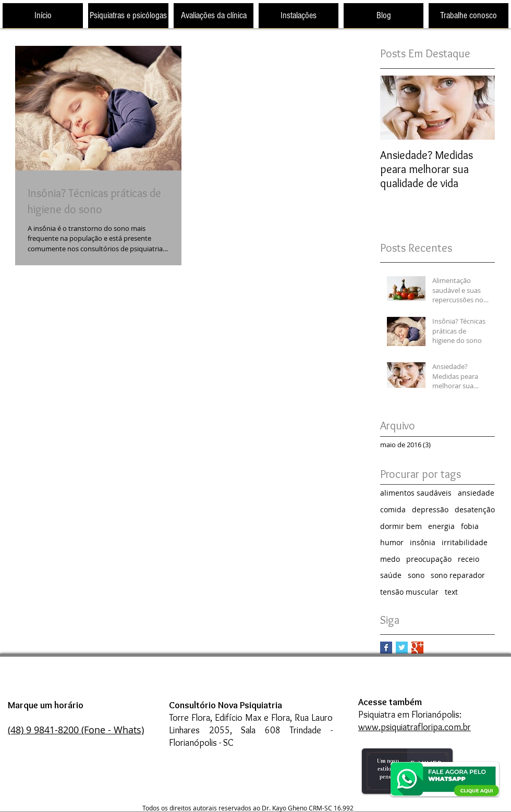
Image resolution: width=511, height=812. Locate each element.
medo (390, 559)
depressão (430, 509)
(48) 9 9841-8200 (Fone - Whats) (76, 730)
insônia (423, 542)
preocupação (429, 559)
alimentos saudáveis (416, 493)
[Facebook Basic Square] (386, 648)
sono (416, 575)
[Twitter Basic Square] (402, 648)
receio (469, 559)
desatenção (475, 509)
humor (392, 542)
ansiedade (476, 493)
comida (393, 509)
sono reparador (458, 575)
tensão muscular (409, 592)
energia (441, 526)
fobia (470, 526)
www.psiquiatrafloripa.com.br (415, 727)
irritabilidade (465, 542)
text (451, 592)
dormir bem (401, 526)
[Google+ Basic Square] (417, 648)
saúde (391, 575)
